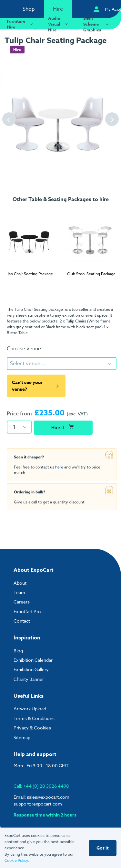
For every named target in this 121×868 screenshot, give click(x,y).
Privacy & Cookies (32, 728)
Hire (58, 9)
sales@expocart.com (48, 797)
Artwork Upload (30, 709)
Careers (22, 602)
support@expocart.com (38, 804)
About (20, 583)
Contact (22, 621)
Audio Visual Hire (59, 24)
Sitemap (22, 737)
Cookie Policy (16, 860)
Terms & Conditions (34, 718)
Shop (29, 9)
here (59, 467)
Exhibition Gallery (31, 669)
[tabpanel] (30, 242)
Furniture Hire (21, 24)
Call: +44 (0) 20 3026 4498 (41, 786)
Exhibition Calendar (33, 660)
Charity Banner (29, 679)
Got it (103, 848)
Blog (18, 651)
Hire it (63, 427)
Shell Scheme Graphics (97, 24)
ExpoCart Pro (27, 611)
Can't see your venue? (36, 386)
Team (19, 592)
